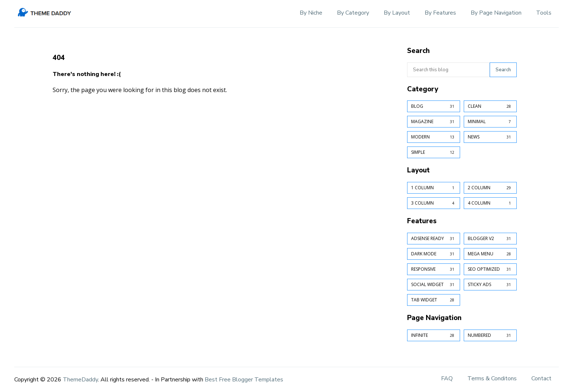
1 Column (434, 188)
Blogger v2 (490, 239)
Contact (541, 378)
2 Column (490, 188)
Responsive (434, 269)
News (490, 137)
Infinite (434, 335)
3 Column (434, 203)
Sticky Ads (490, 285)
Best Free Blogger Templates (244, 380)
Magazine (434, 122)
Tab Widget (434, 300)
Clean (490, 106)
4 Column (490, 203)
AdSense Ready (434, 239)
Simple (434, 152)
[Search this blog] (448, 70)
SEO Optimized (490, 269)
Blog (434, 106)
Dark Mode (434, 254)
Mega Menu (490, 254)
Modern (434, 137)
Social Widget (434, 285)
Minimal (490, 122)
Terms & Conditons (492, 378)
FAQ (447, 378)
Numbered (490, 335)
